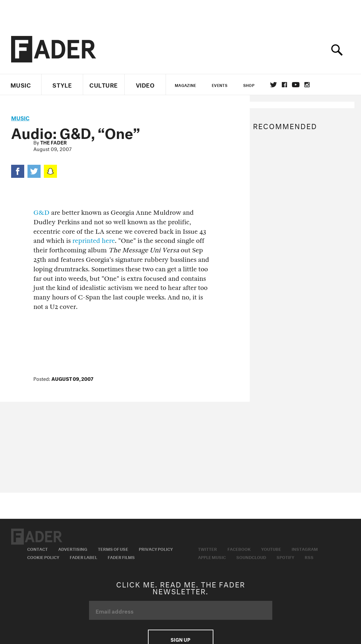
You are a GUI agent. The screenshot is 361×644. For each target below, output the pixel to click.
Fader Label (83, 557)
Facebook (239, 549)
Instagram (305, 549)
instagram (307, 85)
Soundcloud (251, 557)
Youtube (271, 549)
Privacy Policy (156, 549)
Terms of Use (113, 549)
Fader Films (121, 557)
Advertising (73, 549)
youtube (296, 85)
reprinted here (94, 241)
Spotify (285, 557)
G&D (41, 213)
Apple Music (212, 557)
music (20, 117)
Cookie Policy (43, 557)
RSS (309, 557)
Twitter (273, 85)
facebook (284, 85)
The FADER (54, 142)
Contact (37, 549)
